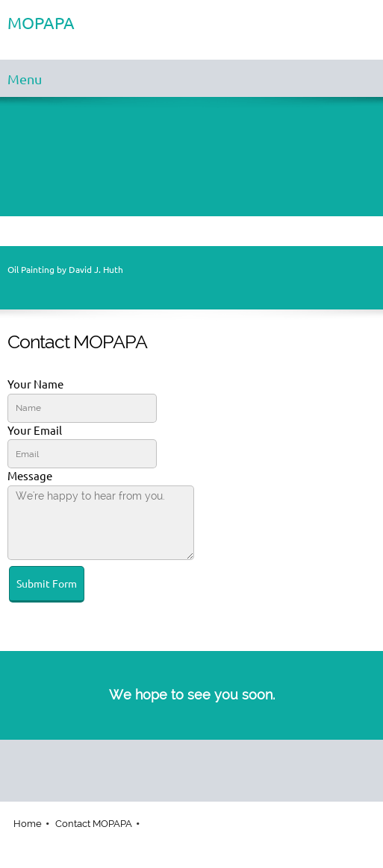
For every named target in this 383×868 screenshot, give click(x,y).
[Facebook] (188, 762)
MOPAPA (41, 23)
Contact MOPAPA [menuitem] (94, 824)
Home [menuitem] (28, 824)
